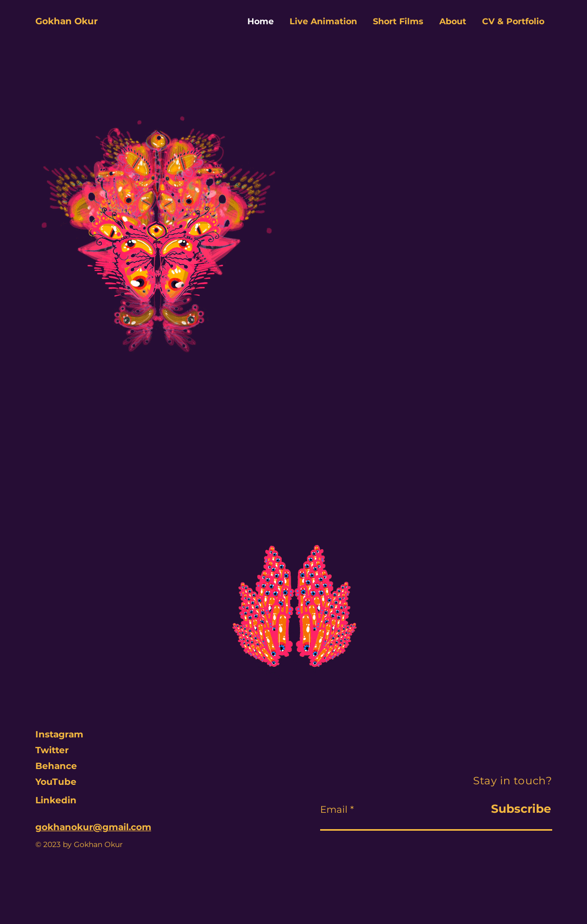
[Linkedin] (62, 801)
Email (334, 810)
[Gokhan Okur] (73, 22)
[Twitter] (62, 751)
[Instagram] (60, 735)
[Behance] (62, 766)
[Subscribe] (503, 809)
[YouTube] (62, 782)
